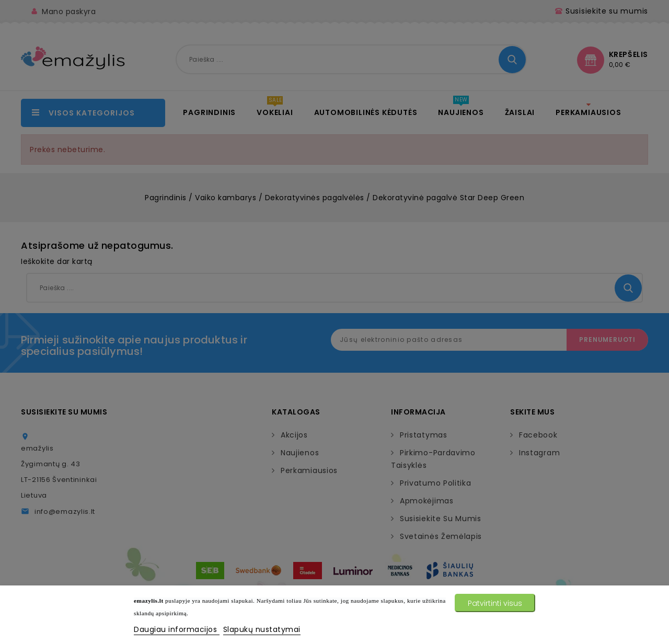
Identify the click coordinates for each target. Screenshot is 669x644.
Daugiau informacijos (177, 629)
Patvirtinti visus (495, 603)
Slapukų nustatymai (262, 629)
